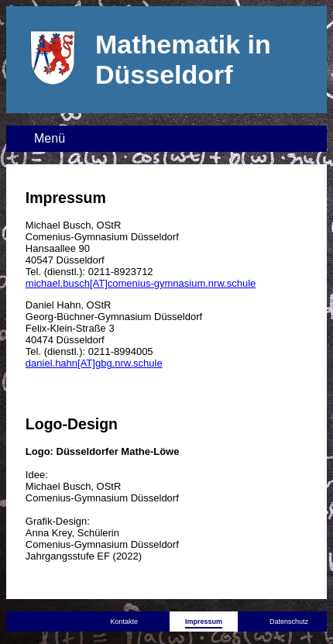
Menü (50, 138)
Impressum (204, 622)
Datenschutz (289, 622)
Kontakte (124, 622)
